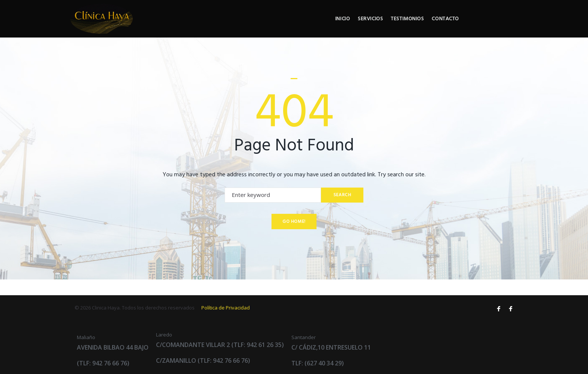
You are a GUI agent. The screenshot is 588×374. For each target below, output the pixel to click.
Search (341, 210)
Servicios (415, 27)
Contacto (495, 27)
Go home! (294, 237)
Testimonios (454, 27)
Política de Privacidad (226, 308)
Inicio (385, 27)
